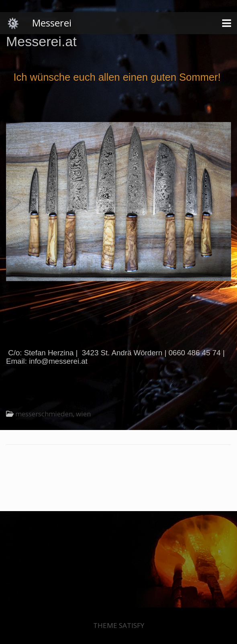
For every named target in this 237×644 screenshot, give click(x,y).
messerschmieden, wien (53, 414)
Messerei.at (41, 41)
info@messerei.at (58, 361)
